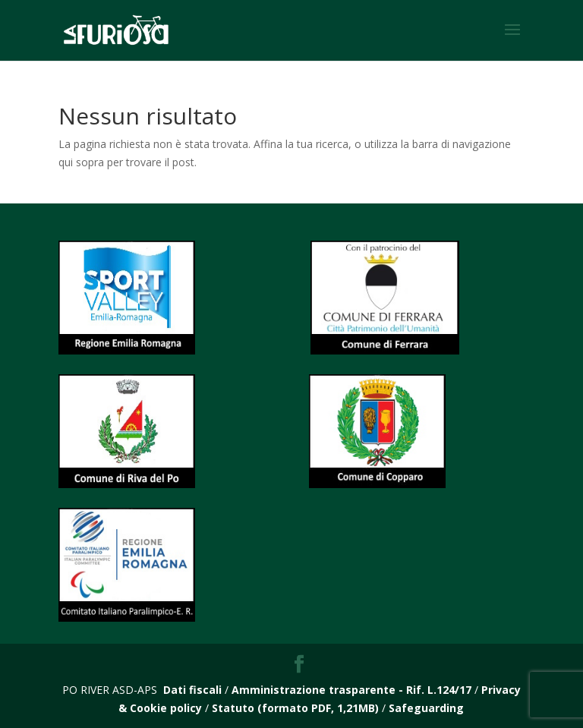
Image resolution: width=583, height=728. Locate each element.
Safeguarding (426, 708)
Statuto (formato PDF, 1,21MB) (295, 708)
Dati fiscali (192, 690)
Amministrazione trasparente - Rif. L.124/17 (353, 690)
